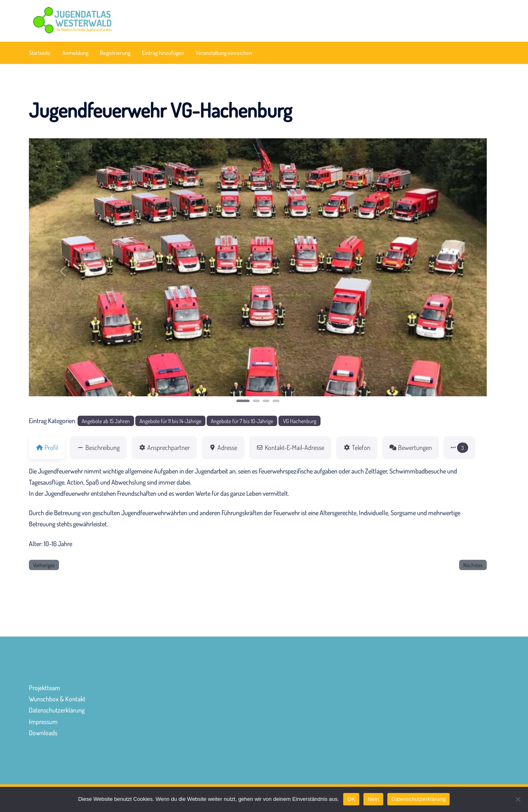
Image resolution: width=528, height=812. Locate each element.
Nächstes (473, 565)
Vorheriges (44, 565)
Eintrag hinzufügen (163, 53)
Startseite (40, 53)
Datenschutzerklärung (57, 710)
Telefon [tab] (357, 447)
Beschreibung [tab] (98, 447)
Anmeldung (75, 53)
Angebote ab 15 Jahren (106, 421)
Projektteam (45, 688)
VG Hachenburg (300, 421)
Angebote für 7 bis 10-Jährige (242, 421)
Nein (373, 799)
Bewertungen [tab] (411, 447)
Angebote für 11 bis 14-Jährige (170, 421)
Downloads (43, 733)
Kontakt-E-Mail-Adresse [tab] (290, 447)
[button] (63, 271)
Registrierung (115, 53)
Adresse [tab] (223, 447)
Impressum (43, 722)
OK (351, 799)
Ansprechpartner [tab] (164, 447)
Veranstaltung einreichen (224, 53)
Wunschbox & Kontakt (57, 699)
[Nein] (518, 799)
